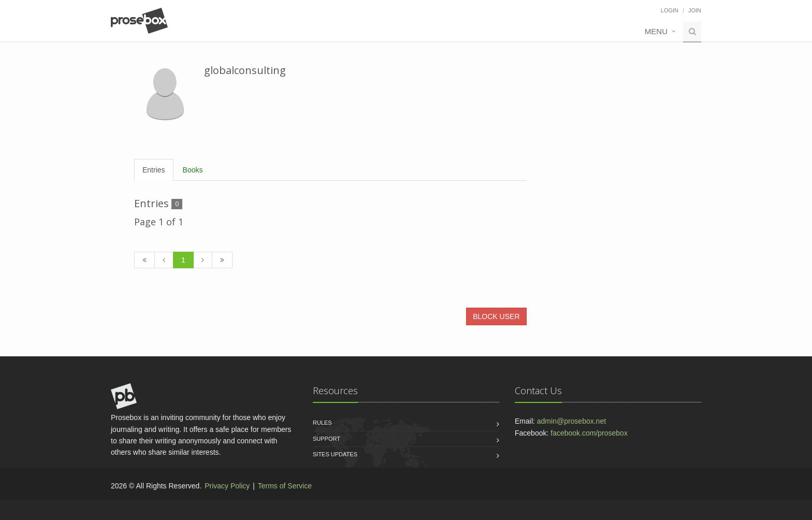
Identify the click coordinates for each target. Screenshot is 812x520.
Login (670, 10)
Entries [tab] (154, 170)
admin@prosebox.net (571, 421)
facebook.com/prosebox (589, 433)
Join (695, 10)
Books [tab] (193, 170)
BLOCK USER (496, 316)
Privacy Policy (227, 486)
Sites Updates (335, 454)
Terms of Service (285, 486)
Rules (322, 423)
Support (327, 439)
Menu (656, 31)
